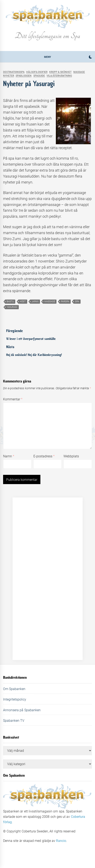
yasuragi (12, 307)
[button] (90, 58)
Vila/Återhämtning (59, 76)
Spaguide (39, 76)
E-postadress (44, 456)
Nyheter (9, 76)
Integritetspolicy (15, 699)
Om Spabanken (14, 689)
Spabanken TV (14, 721)
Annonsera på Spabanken (22, 710)
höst (23, 302)
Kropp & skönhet (60, 72)
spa (77, 302)
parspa (65, 302)
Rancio (61, 841)
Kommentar (13, 399)
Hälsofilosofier (37, 72)
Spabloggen (24, 76)
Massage (79, 72)
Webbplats (71, 456)
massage (50, 302)
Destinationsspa (14, 72)
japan (35, 302)
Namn (9, 456)
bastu (10, 302)
